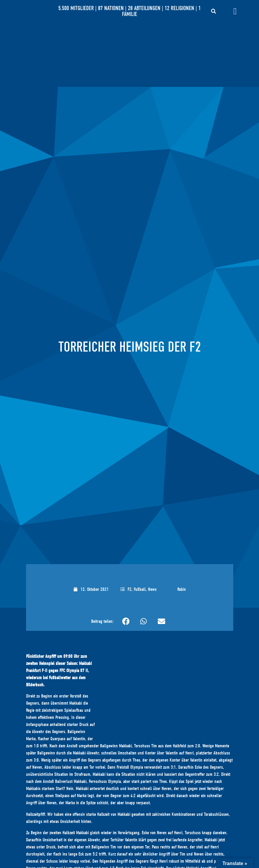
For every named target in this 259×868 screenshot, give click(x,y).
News (152, 589)
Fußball (140, 589)
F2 (129, 589)
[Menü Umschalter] (235, 11)
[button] (214, 11)
